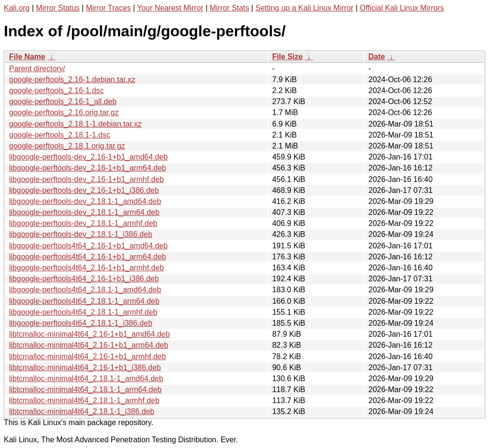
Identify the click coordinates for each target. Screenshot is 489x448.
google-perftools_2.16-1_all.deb (63, 101)
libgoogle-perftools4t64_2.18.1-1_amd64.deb (85, 290)
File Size (287, 57)
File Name (27, 57)
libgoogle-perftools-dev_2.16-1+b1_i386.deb (84, 190)
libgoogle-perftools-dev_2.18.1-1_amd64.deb (85, 201)
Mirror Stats (229, 8)
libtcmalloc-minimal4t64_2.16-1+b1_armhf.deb (88, 357)
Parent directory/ (37, 69)
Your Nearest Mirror (170, 8)
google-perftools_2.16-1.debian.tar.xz (72, 80)
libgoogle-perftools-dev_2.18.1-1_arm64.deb (84, 212)
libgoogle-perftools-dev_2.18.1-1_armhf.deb (83, 223)
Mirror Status (58, 8)
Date (377, 57)
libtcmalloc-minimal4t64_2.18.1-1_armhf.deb (84, 400)
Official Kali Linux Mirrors (402, 8)
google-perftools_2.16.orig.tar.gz (64, 112)
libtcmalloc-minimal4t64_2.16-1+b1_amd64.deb (90, 334)
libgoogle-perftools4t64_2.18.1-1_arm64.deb (84, 301)
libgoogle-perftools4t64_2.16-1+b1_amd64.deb (88, 246)
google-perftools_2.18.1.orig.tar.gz (67, 146)
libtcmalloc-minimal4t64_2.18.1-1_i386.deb (82, 411)
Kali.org (17, 8)
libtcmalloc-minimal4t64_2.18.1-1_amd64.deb (86, 379)
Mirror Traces (108, 8)
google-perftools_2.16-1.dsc (56, 91)
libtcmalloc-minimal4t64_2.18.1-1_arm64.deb (85, 389)
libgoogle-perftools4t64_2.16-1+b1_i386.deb (84, 279)
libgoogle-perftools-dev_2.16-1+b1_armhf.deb (86, 179)
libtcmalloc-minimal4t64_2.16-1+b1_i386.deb (85, 368)
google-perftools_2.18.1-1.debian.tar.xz (75, 124)
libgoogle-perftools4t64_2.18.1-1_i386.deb (81, 323)
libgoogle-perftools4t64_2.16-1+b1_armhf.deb (86, 268)
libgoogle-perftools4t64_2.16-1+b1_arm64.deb (88, 257)
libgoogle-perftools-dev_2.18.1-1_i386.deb (81, 234)
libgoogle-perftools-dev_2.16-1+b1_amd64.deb (88, 157)
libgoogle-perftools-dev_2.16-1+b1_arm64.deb (88, 168)
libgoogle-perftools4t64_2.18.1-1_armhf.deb (83, 312)
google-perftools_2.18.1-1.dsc (60, 135)
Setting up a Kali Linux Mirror (304, 8)
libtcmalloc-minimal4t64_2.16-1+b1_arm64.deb (89, 345)
